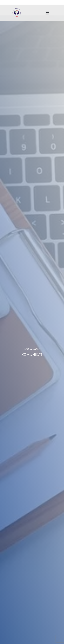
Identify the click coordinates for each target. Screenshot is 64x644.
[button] (47, 13)
